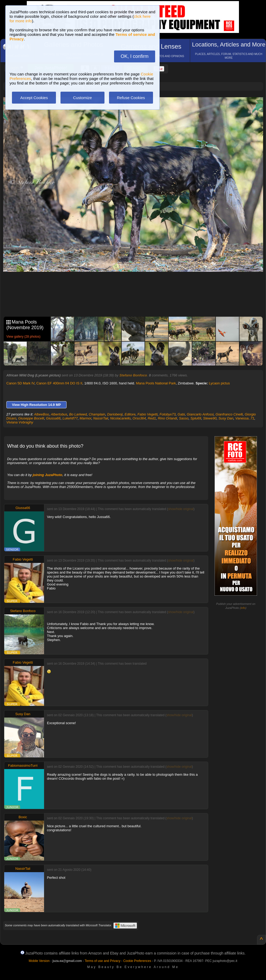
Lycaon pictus (219, 383)
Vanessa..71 (245, 418)
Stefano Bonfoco (133, 375)
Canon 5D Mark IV (20, 383)
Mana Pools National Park (156, 383)
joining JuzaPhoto (47, 475)
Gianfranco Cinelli (229, 414)
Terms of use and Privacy (103, 961)
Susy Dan (226, 418)
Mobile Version (39, 961)
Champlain (97, 414)
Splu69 (196, 418)
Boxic (23, 817)
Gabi (181, 414)
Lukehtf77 (70, 418)
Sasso (184, 418)
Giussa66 (53, 418)
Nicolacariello (120, 418)
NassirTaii (101, 418)
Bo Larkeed (78, 414)
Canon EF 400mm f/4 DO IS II (59, 383)
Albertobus (59, 414)
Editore (130, 414)
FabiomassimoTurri (23, 765)
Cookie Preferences (137, 961)
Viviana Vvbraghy (20, 422)
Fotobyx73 (168, 414)
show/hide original (181, 509)
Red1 (152, 418)
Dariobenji (115, 414)
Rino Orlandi (167, 418)
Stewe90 (210, 418)
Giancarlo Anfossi (200, 414)
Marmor (85, 418)
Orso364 (139, 418)
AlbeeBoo (41, 414)
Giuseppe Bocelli (31, 418)
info (243, 608)
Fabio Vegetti (147, 414)
